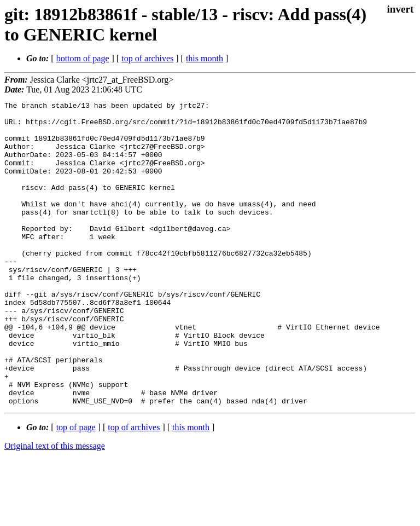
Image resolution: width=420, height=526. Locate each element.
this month (205, 58)
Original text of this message (55, 507)
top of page (76, 488)
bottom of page (83, 58)
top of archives (147, 58)
